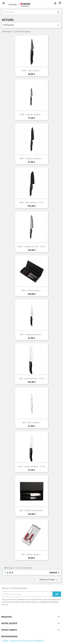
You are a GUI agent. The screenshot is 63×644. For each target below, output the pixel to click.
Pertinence (31, 25)
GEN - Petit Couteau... (31, 422)
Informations (9, 636)
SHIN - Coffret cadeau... (31, 290)
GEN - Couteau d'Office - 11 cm (32, 466)
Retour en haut (49, 580)
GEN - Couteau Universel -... (31, 334)
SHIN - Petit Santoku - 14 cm (31, 202)
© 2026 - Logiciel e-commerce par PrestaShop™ (23, 641)
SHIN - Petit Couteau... (32, 70)
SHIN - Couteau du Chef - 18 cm (31, 246)
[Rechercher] (31, 12)
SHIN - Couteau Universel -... (32, 158)
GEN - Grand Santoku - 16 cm (32, 378)
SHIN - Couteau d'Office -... (31, 114)
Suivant (55, 573)
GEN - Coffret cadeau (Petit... (32, 510)
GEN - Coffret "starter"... (32, 554)
